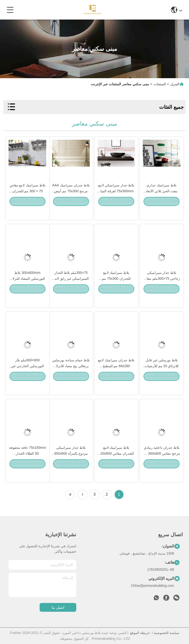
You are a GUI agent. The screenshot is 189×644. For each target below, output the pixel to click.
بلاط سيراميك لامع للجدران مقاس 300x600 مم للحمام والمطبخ (116, 464)
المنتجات (160, 84)
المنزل (175, 84)
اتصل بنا (58, 607)
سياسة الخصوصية (167, 633)
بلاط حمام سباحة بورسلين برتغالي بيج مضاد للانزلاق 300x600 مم (71, 376)
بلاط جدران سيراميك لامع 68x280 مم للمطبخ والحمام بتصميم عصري (116, 376)
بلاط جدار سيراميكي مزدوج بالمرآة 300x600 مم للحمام (71, 464)
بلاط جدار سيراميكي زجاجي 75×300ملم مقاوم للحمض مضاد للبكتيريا (161, 289)
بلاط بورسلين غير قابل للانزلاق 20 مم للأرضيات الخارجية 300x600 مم (161, 376)
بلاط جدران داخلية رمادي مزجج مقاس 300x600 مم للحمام (161, 464)
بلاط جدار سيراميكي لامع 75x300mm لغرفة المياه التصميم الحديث (116, 201)
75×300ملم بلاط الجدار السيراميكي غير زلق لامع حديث (71, 289)
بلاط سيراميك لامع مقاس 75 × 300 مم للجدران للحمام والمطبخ (28, 201)
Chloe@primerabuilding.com (152, 586)
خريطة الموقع (140, 633)
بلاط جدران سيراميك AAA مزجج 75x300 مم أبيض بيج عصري (71, 201)
